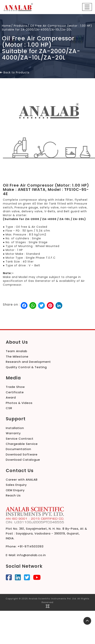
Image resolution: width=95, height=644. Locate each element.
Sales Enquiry (16, 485)
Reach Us (13, 495)
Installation (15, 428)
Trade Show (15, 387)
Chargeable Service (22, 444)
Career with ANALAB (22, 480)
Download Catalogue (23, 460)
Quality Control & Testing (26, 367)
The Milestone (17, 356)
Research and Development (28, 362)
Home (6, 26)
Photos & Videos (19, 403)
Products (21, 26)
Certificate (15, 392)
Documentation (18, 449)
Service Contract (20, 439)
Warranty (13, 433)
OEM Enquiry (15, 490)
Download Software (22, 454)
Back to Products (15, 72)
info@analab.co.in (31, 555)
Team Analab (17, 351)
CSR (9, 408)
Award (11, 397)
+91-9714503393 (31, 546)
